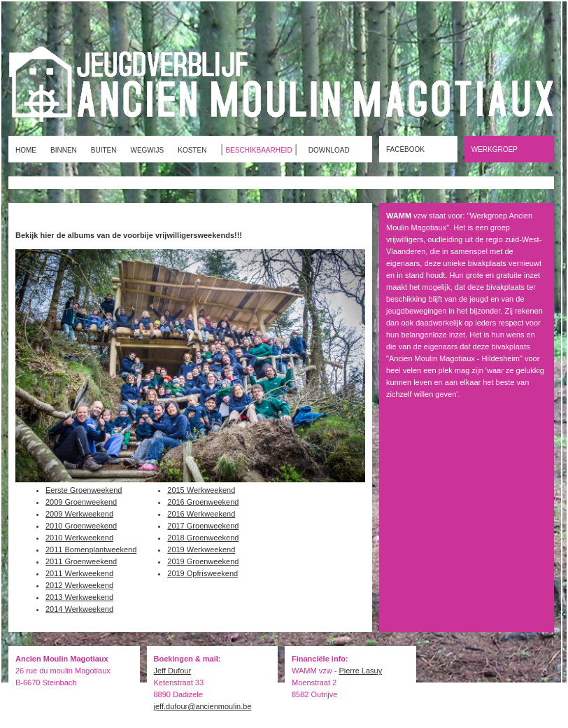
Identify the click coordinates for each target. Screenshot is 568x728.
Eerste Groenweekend (84, 490)
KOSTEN (192, 150)
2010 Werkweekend (79, 538)
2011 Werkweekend (79, 573)
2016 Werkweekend (201, 514)
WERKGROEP (495, 149)
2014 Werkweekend (79, 609)
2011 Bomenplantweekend (91, 549)
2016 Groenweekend (203, 502)
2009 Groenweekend (81, 502)
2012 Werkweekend (79, 585)
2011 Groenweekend (81, 561)
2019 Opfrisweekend (203, 573)
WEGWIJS (147, 150)
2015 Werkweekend (201, 490)
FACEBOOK (405, 149)
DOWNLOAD (329, 150)
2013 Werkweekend (79, 597)
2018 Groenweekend (203, 538)
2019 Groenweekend (203, 561)
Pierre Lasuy (360, 671)
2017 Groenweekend (203, 526)
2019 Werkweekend (201, 549)
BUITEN (104, 150)
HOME (26, 150)
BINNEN (64, 150)
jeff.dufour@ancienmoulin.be (203, 706)
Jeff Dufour (173, 671)
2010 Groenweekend (81, 526)
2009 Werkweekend (79, 514)
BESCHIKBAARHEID (259, 150)
